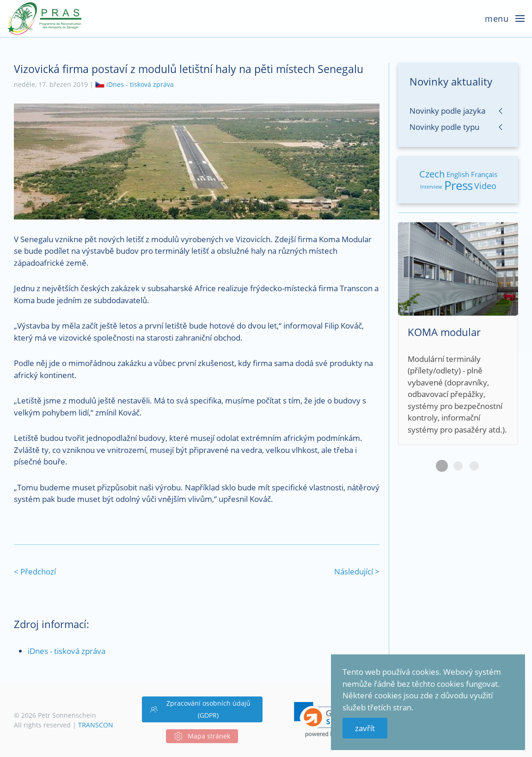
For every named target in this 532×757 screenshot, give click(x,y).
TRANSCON (96, 725)
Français (484, 174)
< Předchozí (35, 571)
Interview (431, 186)
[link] (330, 720)
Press (458, 185)
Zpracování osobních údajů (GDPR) (200, 709)
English (458, 174)
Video (485, 186)
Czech (432, 174)
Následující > (357, 571)
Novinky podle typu (444, 127)
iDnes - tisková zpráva (140, 84)
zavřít (365, 728)
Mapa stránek (202, 736)
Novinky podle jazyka (447, 111)
